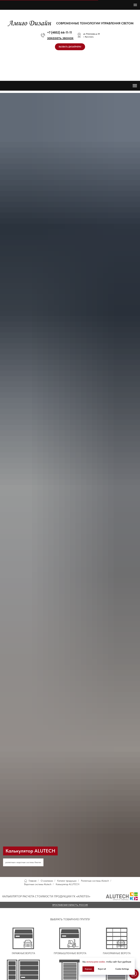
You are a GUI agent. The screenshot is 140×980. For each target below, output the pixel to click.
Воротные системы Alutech (38, 884)
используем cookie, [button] (96, 962)
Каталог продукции (67, 881)
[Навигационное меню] (135, 5)
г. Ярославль (89, 37)
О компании (47, 881)
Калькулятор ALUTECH (68, 884)
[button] (60, 38)
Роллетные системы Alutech (95, 881)
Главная (30, 881)
